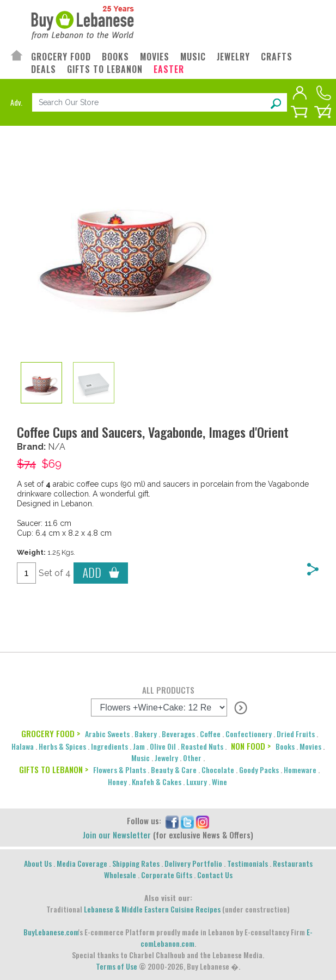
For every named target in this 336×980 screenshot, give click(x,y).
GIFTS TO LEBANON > (54, 769)
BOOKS (115, 57)
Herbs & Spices (62, 746)
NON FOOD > (251, 746)
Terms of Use (117, 966)
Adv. (16, 102)
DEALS (44, 69)
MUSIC (193, 57)
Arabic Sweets (107, 734)
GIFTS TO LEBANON (105, 69)
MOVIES (155, 57)
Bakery (146, 734)
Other (192, 758)
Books (285, 746)
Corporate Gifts (167, 875)
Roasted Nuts (202, 746)
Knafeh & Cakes (157, 782)
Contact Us (215, 875)
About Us (38, 863)
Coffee (210, 734)
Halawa (23, 746)
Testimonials (248, 863)
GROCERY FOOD (61, 57)
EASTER (169, 69)
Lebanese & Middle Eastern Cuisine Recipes (152, 909)
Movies (310, 746)
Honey (117, 782)
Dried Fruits (296, 734)
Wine (219, 782)
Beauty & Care (174, 770)
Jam (139, 746)
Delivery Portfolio (193, 863)
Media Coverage (82, 863)
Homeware (300, 770)
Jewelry (166, 758)
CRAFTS (277, 57)
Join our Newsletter (117, 835)
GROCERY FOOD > (51, 733)
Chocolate (218, 770)
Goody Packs (259, 770)
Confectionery (249, 734)
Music (140, 758)
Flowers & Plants (120, 770)
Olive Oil (163, 746)
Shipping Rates (136, 863)
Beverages (178, 734)
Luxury (197, 782)
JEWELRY (233, 57)
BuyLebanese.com (51, 932)
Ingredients (109, 746)
